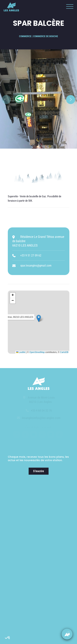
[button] (8, 638)
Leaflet (21, 352)
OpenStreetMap (37, 352)
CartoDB (64, 352)
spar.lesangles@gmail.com (36, 266)
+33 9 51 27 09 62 (31, 255)
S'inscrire (39, 471)
